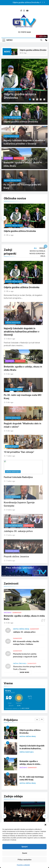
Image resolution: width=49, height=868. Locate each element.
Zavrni (25, 853)
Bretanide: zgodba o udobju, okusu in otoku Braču (30, 764)
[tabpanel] (24, 81)
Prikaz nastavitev (25, 860)
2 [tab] (34, 100)
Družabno (8, 168)
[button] (45, 825)
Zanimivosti (19, 168)
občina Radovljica (11, 146)
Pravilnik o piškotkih (23, 865)
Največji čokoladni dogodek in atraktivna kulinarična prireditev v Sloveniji (22, 342)
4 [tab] (41, 100)
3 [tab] (37, 100)
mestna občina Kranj (13, 89)
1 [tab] (30, 100)
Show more (24, 672)
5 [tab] (45, 100)
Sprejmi (25, 847)
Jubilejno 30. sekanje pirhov (24, 643)
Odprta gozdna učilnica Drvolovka (26, 3)
